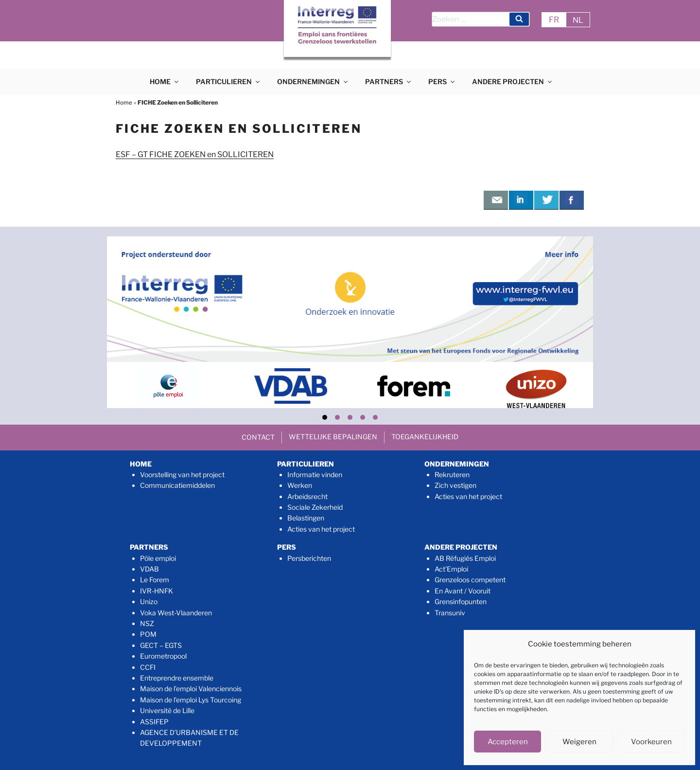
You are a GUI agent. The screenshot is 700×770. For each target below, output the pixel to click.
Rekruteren (452, 475)
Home (124, 102)
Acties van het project (321, 529)
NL (578, 20)
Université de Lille (167, 710)
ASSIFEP (154, 722)
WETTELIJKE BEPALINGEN (333, 437)
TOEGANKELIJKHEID (425, 437)
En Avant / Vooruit (463, 591)
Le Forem (155, 580)
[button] (325, 417)
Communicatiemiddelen (177, 485)
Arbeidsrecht (307, 496)
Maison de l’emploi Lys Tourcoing (191, 700)
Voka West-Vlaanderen (176, 613)
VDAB (149, 569)
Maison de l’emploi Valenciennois (191, 689)
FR (554, 20)
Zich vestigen (455, 485)
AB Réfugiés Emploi (465, 558)
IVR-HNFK (157, 591)
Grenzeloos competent (470, 580)
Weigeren (579, 742)
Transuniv (450, 613)
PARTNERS (389, 81)
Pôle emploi (158, 558)
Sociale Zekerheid (315, 507)
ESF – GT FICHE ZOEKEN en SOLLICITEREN (195, 154)
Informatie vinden (315, 475)
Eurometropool (163, 656)
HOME (165, 81)
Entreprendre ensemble (177, 678)
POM (148, 634)
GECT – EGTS (161, 645)
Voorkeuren (651, 742)
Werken (300, 485)
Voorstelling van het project (182, 475)
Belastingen (306, 518)
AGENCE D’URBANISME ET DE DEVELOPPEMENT (189, 738)
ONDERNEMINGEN (313, 81)
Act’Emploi (451, 569)
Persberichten (309, 558)
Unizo (149, 601)
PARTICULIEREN (228, 81)
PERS (442, 81)
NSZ (147, 623)
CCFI (148, 667)
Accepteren (508, 742)
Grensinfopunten (461, 601)
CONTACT (258, 437)
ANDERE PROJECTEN (513, 81)
